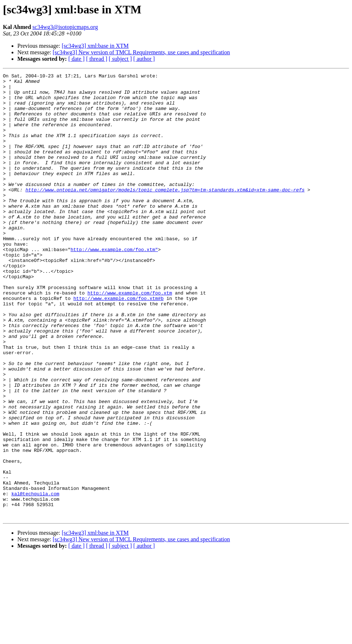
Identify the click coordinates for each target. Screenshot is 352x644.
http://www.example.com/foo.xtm (130, 337)
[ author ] (144, 59)
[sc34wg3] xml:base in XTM (95, 46)
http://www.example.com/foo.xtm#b (119, 344)
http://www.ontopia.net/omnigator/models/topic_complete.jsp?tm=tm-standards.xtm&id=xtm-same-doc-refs (165, 213)
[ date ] (76, 59)
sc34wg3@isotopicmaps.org (65, 27)
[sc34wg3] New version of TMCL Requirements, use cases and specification (141, 52)
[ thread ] (97, 59)
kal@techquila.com (35, 578)
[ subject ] (120, 59)
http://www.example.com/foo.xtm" (114, 285)
